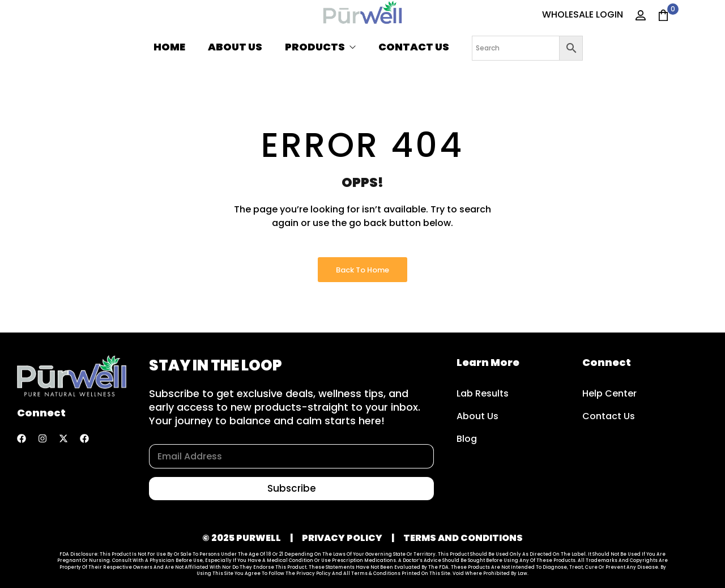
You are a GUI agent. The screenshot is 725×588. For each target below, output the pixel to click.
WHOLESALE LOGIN (583, 14)
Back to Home (362, 270)
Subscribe (292, 488)
